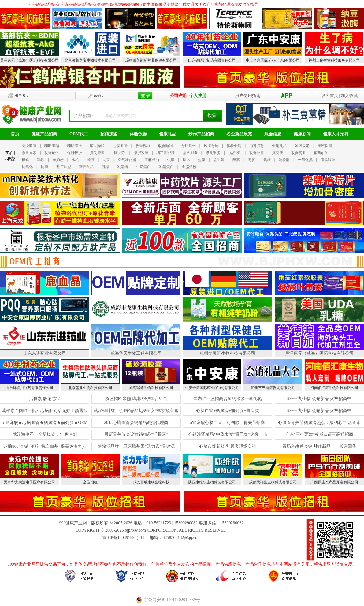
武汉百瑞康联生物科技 (151, 482)
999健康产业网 (73, 523)
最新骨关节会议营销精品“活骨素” (136, 434)
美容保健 (325, 146)
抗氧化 (27, 167)
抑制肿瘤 (97, 153)
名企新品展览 (239, 134)
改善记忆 (52, 153)
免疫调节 (29, 146)
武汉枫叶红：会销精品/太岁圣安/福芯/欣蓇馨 (136, 411)
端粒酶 (284, 160)
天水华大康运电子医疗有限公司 (29, 482)
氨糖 (267, 160)
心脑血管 (120, 146)
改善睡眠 (165, 146)
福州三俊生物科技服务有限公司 (334, 60)
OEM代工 (79, 134)
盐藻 (202, 160)
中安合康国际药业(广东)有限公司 (273, 60)
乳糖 (106, 167)
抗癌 (44, 167)
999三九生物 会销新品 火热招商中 (319, 399)
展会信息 (273, 134)
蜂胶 (91, 160)
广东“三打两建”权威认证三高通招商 (319, 434)
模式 (25, 160)
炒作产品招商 (201, 134)
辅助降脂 (97, 146)
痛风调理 (328, 160)
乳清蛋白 (166, 167)
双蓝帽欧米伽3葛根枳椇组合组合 (136, 399)
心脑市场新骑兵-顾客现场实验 (228, 446)
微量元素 (29, 153)
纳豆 (106, 160)
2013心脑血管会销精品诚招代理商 (136, 423)
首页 (15, 134)
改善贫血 (299, 153)
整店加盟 (64, 167)
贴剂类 (235, 153)
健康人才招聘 (336, 134)
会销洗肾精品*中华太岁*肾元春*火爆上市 (228, 434)
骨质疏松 (188, 146)
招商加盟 (109, 134)
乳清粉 (123, 167)
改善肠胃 (257, 153)
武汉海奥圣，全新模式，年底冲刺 (45, 434)
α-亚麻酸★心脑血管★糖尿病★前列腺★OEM (45, 423)
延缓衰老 (302, 146)
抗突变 (277, 153)
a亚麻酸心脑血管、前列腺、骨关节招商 (228, 423)
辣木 (186, 160)
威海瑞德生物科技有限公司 (151, 388)
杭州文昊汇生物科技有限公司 (228, 353)
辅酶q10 (320, 153)
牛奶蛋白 (143, 167)
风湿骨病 (211, 146)
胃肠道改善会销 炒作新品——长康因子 (319, 446)
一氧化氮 (305, 160)
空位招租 (90, 482)
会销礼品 (279, 146)
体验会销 (234, 146)
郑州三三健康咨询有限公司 (273, 388)
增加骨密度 (165, 153)
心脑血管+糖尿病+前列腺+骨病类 (228, 411)
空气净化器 (127, 160)
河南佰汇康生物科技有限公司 (334, 388)
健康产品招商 (44, 134)
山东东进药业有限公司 (45, 353)
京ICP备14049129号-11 (123, 538)
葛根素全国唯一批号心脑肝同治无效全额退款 (45, 411)
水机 (75, 160)
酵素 (236, 160)
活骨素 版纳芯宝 (45, 399)
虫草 (171, 160)
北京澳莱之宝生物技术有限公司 (90, 60)
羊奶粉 (58, 160)
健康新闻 (302, 134)
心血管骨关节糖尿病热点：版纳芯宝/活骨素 (319, 423)
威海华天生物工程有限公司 (136, 353)
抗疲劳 (119, 153)
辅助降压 (75, 146)
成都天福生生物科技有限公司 (273, 482)
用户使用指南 (248, 96)
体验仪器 (138, 134)
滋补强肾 (257, 146)
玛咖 (41, 160)
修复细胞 (213, 153)
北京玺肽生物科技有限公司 (90, 388)
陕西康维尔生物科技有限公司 (212, 482)
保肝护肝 (75, 153)
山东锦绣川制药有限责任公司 (212, 60)
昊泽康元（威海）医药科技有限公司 (29, 60)
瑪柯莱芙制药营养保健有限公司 (151, 60)
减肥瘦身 (141, 153)
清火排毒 (190, 153)
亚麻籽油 (152, 160)
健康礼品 (168, 134)
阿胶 (251, 160)
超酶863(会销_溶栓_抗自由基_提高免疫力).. (45, 446)
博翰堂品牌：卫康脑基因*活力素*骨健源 (136, 446)
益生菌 (219, 160)
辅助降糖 (52, 146)
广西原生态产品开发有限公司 (334, 482)
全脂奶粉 (189, 167)
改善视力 (143, 146)
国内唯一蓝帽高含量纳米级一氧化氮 (228, 399)
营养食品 (86, 167)
